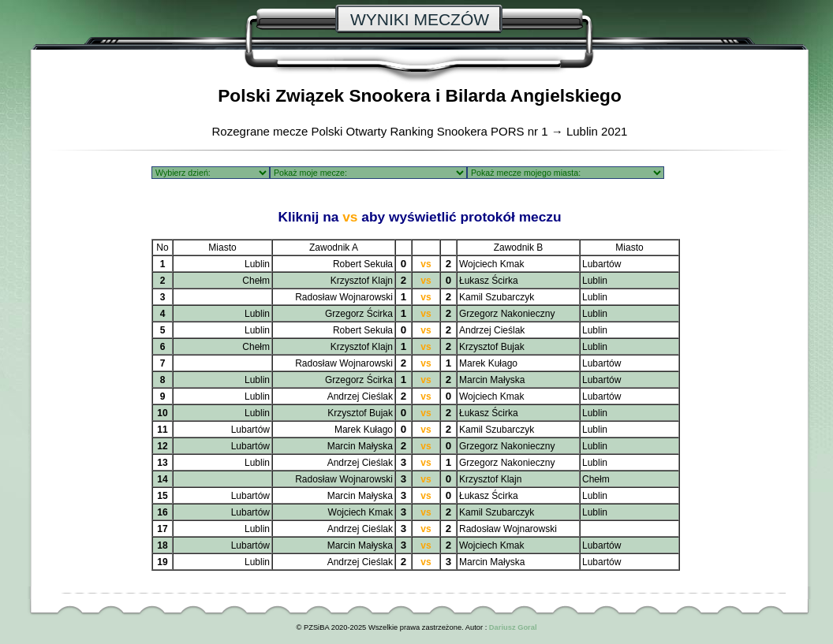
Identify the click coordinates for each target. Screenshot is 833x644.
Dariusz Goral (513, 627)
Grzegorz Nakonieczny (507, 314)
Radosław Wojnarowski (344, 297)
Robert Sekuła (363, 264)
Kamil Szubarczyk (497, 297)
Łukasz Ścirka (489, 281)
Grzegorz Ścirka (359, 314)
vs (426, 264)
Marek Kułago (488, 363)
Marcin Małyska (492, 380)
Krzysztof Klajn (362, 281)
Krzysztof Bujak (492, 347)
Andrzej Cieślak (492, 330)
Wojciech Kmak (491, 264)
